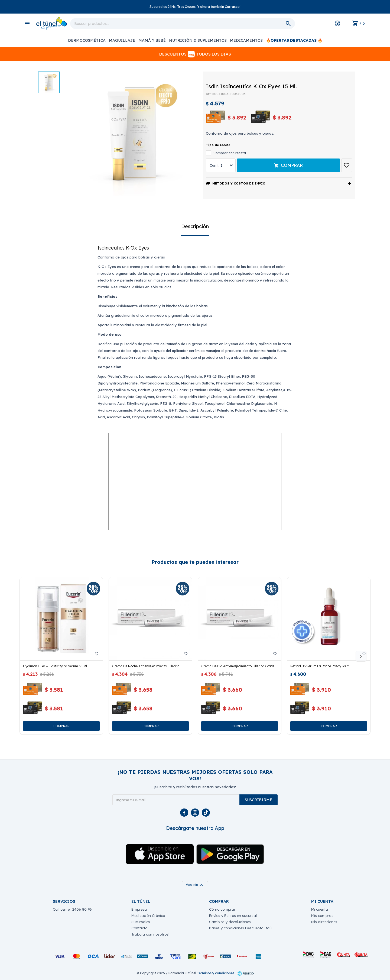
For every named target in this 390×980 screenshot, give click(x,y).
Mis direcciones (324, 922)
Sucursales (141, 922)
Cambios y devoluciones (230, 922)
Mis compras (322, 916)
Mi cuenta (320, 909)
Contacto (139, 928)
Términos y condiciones (216, 973)
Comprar (292, 165)
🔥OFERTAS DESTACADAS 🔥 (294, 40)
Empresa (139, 909)
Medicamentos (246, 40)
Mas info (195, 885)
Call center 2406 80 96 (72, 909)
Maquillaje (122, 40)
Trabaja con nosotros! (150, 934)
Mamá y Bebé (152, 40)
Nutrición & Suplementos (198, 40)
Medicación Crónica (148, 916)
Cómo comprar (222, 909)
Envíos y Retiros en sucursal (233, 916)
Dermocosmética (87, 40)
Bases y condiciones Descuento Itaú (240, 928)
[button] (361, 656)
